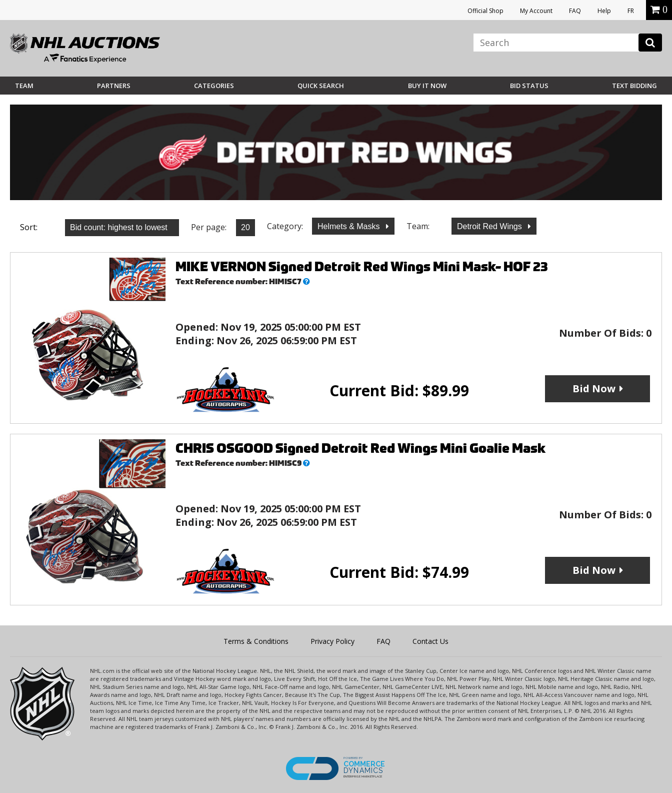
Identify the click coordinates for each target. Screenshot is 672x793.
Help (604, 11)
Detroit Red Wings (490, 226)
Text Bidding (634, 86)
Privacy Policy (332, 641)
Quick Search (321, 86)
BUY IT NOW (427, 86)
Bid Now (594, 388)
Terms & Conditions (256, 641)
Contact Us (430, 641)
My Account (536, 11)
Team (24, 86)
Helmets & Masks (350, 226)
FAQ (575, 11)
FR (631, 11)
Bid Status (529, 86)
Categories (214, 86)
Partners (114, 86)
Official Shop (485, 11)
